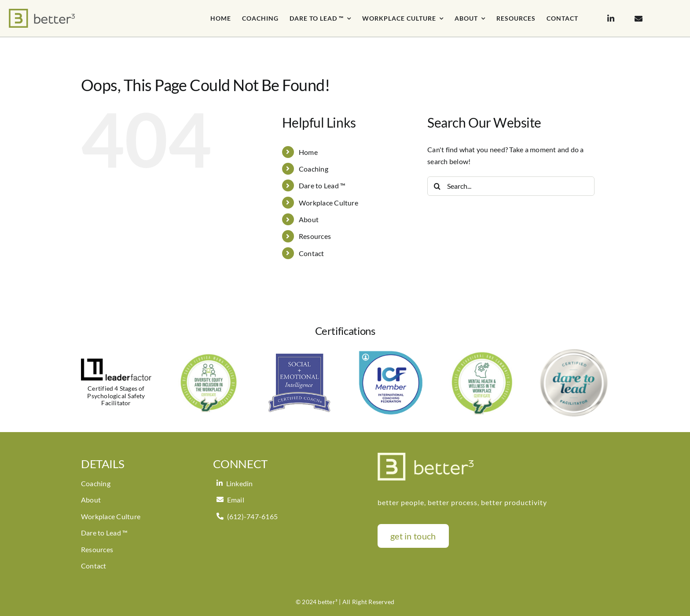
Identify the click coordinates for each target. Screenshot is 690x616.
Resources (315, 236)
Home (308, 152)
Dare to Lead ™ (322, 185)
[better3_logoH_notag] (42, 12)
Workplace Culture (328, 203)
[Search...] (511, 186)
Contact (312, 253)
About (309, 219)
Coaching (314, 169)
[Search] (437, 186)
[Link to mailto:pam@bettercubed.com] (639, 18)
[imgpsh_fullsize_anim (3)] (426, 456)
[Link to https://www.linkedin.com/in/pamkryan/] (611, 18)
